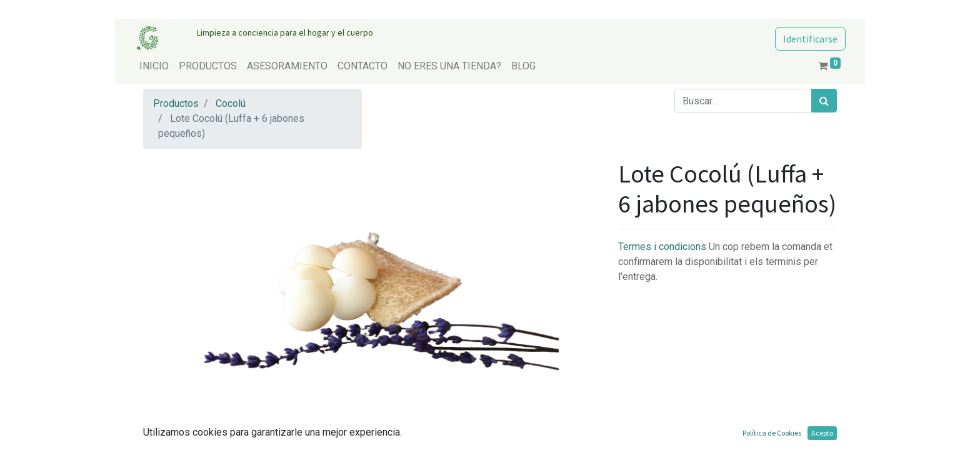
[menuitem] (154, 66)
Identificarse (810, 39)
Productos (176, 103)
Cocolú (231, 103)
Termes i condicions (663, 247)
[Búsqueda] (824, 101)
